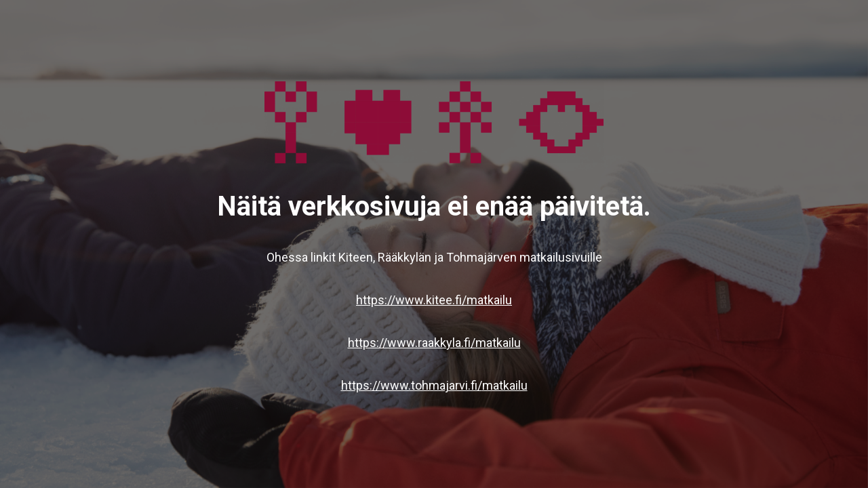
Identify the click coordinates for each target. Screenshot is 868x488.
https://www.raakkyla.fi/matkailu (434, 343)
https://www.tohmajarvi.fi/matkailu (434, 385)
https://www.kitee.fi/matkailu (434, 300)
